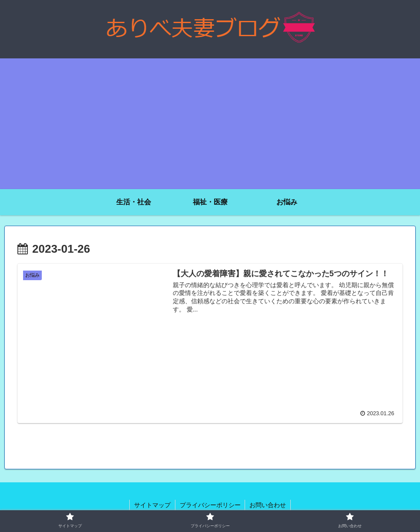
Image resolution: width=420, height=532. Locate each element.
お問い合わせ (268, 505)
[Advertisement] (210, 124)
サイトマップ (152, 505)
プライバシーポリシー (210, 505)
